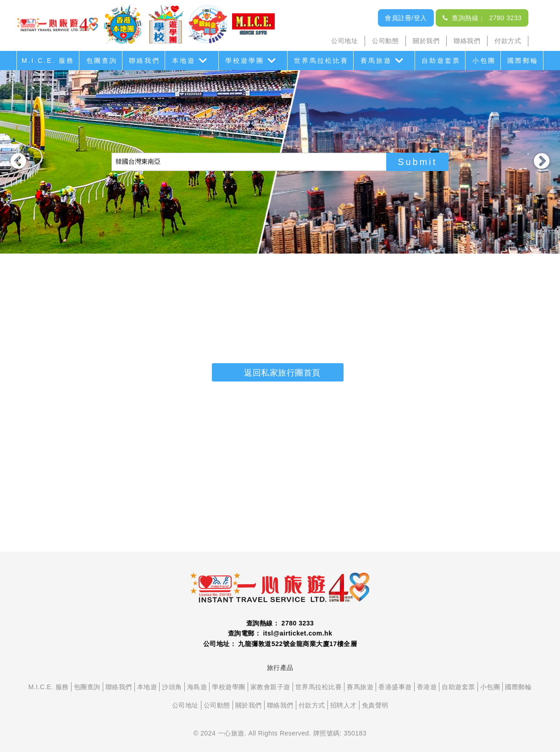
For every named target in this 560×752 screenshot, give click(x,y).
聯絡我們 (467, 41)
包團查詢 (102, 61)
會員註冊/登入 (406, 18)
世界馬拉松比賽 (321, 61)
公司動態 (385, 41)
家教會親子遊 (270, 687)
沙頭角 (172, 687)
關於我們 (426, 41)
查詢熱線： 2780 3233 (482, 18)
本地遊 (184, 61)
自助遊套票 (441, 61)
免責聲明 (375, 705)
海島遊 (197, 687)
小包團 (484, 61)
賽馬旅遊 (376, 61)
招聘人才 (344, 705)
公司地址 (344, 41)
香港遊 (427, 687)
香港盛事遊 (395, 687)
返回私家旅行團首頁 (282, 373)
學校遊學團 (245, 61)
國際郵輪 (523, 61)
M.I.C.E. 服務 (48, 61)
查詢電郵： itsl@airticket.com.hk (280, 633)
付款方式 (508, 41)
